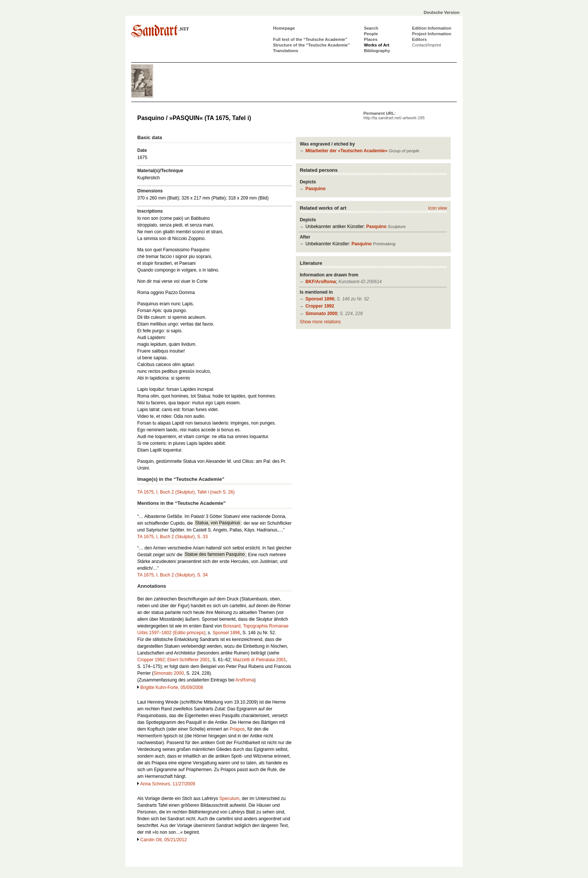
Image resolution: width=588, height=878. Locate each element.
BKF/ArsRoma (320, 282)
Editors (419, 39)
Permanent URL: (394, 116)
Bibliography (377, 51)
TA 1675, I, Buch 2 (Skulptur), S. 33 (172, 537)
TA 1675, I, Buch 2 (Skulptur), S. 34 (172, 575)
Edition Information (432, 28)
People (371, 34)
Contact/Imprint (427, 45)
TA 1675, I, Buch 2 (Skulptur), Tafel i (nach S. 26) (186, 492)
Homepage (284, 28)
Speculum (229, 798)
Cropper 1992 (320, 306)
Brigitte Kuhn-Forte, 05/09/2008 (172, 687)
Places (370, 39)
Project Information (432, 34)
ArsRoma (244, 680)
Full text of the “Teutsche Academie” (310, 39)
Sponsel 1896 (320, 299)
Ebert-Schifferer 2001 (189, 660)
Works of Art (376, 45)
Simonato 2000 (321, 314)
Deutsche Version (442, 12)
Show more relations (320, 322)
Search (371, 28)
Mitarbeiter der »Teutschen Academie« (346, 151)
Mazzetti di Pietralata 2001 (259, 660)
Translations (286, 51)
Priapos (237, 729)
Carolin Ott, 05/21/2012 (163, 840)
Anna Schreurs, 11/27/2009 (168, 784)
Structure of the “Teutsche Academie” (311, 45)
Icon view (438, 208)
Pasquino (315, 189)
